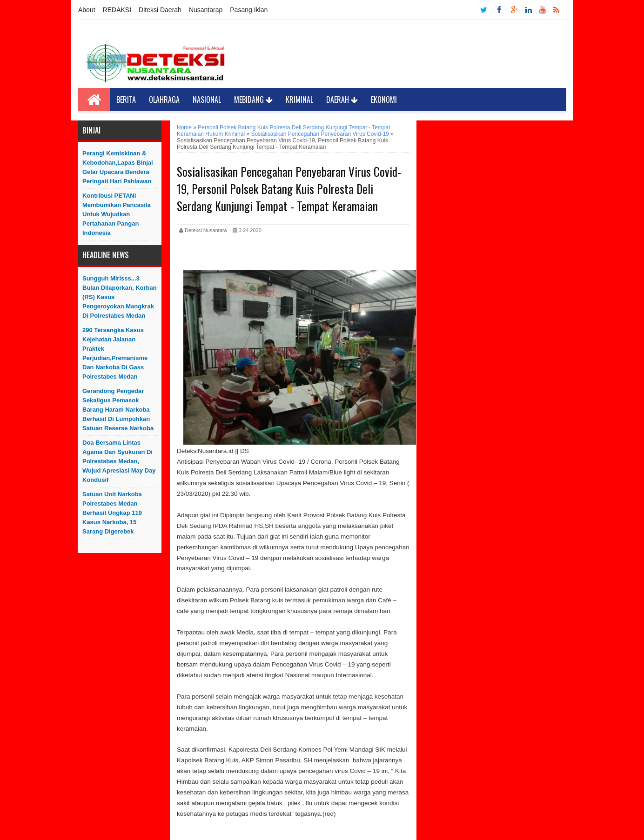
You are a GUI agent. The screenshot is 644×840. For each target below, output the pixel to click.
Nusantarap (206, 10)
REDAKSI (117, 10)
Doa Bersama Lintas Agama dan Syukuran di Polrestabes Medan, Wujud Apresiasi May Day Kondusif (119, 461)
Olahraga (164, 100)
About (87, 10)
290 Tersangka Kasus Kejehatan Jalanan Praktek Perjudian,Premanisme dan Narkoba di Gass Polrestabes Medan (115, 353)
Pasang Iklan (249, 10)
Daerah (342, 100)
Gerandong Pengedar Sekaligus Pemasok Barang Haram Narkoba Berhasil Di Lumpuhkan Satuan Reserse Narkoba (118, 410)
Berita (126, 100)
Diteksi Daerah (160, 10)
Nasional (207, 100)
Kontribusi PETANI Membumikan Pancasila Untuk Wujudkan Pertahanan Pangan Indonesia (117, 214)
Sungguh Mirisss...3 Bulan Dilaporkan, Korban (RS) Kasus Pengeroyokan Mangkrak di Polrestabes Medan (120, 297)
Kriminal (299, 100)
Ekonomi (384, 100)
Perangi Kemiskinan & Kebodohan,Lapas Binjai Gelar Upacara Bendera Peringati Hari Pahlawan (118, 167)
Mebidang (253, 100)
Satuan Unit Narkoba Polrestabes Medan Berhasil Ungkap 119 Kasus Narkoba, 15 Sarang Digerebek (112, 513)
